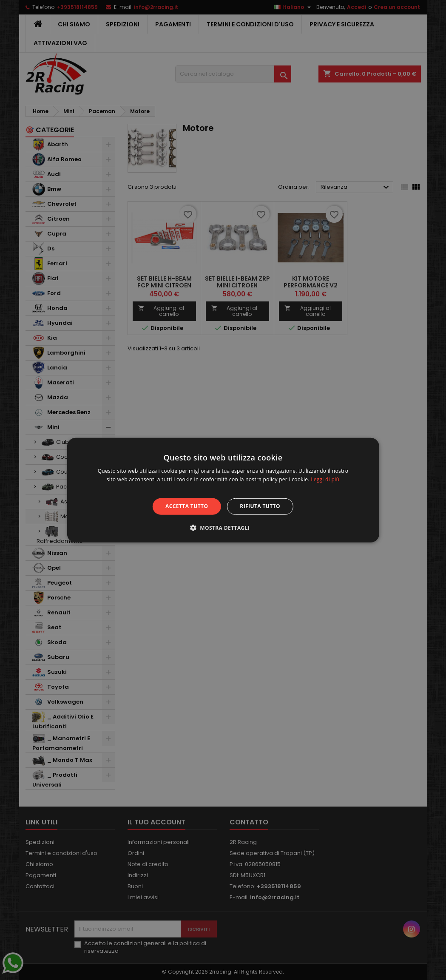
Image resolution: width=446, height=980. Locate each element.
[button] (223, 528)
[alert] (223, 490)
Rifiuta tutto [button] (260, 506)
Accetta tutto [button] (187, 506)
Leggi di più (325, 479)
